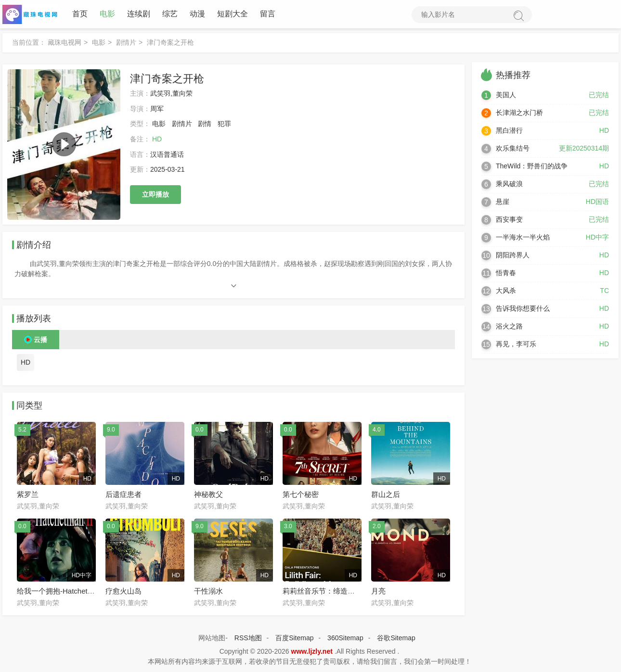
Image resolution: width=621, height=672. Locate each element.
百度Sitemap (294, 638)
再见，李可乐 (516, 344)
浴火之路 (509, 327)
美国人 (506, 95)
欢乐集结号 (513, 149)
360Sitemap (345, 638)
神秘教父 (208, 495)
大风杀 (506, 291)
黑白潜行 (509, 131)
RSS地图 (248, 638)
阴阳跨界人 (513, 255)
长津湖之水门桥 (519, 113)
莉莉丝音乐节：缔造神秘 (322, 591)
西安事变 (509, 220)
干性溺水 (208, 591)
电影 (107, 14)
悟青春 (506, 273)
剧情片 (126, 43)
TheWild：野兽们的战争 (532, 166)
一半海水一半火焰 (523, 238)
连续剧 (139, 14)
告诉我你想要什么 (523, 309)
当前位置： (29, 43)
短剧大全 (233, 14)
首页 (80, 14)
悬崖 (503, 202)
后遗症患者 (123, 495)
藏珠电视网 (65, 43)
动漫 (197, 14)
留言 (268, 14)
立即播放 (155, 195)
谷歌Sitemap (396, 638)
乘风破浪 (509, 184)
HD (26, 363)
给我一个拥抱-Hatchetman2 (61, 591)
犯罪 (224, 124)
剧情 (205, 124)
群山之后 (386, 495)
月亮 (378, 591)
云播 (40, 340)
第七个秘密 (301, 495)
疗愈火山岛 (123, 591)
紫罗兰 (28, 495)
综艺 (170, 14)
